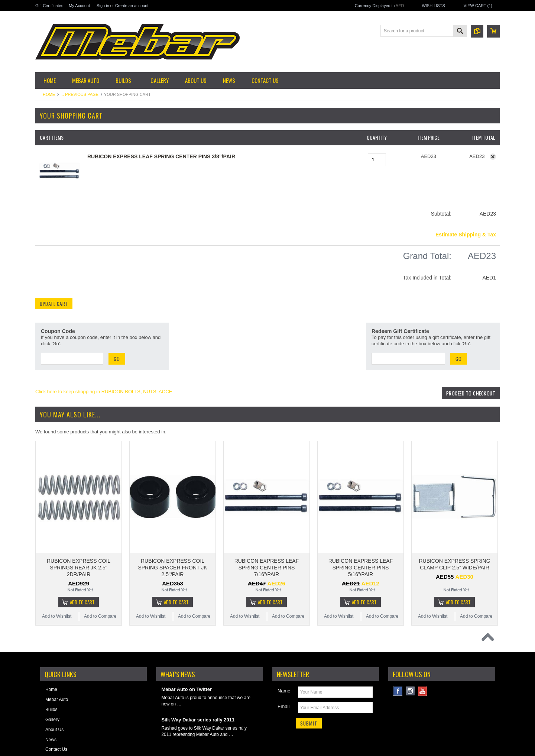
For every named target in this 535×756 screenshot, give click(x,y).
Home (49, 94)
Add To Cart (82, 564)
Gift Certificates (49, 6)
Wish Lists (433, 6)
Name (284, 652)
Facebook (398, 653)
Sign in (103, 6)
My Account (79, 6)
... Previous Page (80, 94)
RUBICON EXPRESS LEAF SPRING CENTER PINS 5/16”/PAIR (361, 529)
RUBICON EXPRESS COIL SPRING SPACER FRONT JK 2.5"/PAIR (172, 529)
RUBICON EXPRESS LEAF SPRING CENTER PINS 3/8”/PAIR (161, 156)
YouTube (423, 653)
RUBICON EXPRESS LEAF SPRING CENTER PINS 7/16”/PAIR (267, 529)
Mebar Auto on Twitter (187, 651)
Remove (493, 157)
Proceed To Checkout (469, 393)
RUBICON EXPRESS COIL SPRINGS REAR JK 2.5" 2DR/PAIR (79, 529)
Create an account (132, 6)
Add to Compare (100, 578)
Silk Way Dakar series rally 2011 (198, 681)
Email (284, 668)
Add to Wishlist (57, 578)
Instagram (410, 653)
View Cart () (478, 6)
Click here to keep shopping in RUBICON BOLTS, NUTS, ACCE (104, 392)
